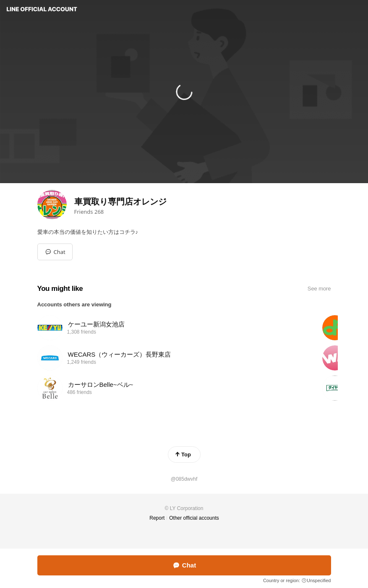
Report (157, 518)
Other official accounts (194, 518)
